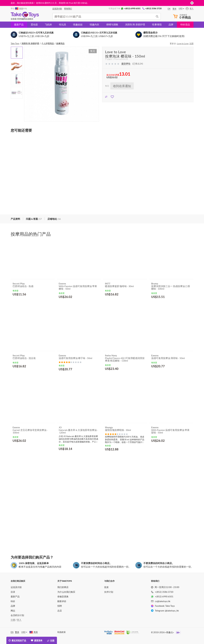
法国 (191, 43)
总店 (60, 611)
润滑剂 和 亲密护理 (135, 24)
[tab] (15, 219)
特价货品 (185, 24)
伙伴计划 (109, 592)
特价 (13, 601)
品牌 (171, 24)
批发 (106, 587)
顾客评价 (62, 601)
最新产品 (19, 24)
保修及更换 (63, 596)
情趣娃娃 (78, 24)
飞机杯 (48, 24)
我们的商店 (63, 587)
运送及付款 (16, 587)
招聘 (60, 606)
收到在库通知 (122, 86)
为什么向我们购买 (66, 592)
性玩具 (63, 24)
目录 (13, 592)
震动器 (34, 24)
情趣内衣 (94, 24)
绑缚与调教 (112, 24)
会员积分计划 (17, 615)
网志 (13, 611)
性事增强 (157, 24)
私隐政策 (62, 632)
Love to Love (183, 43)
